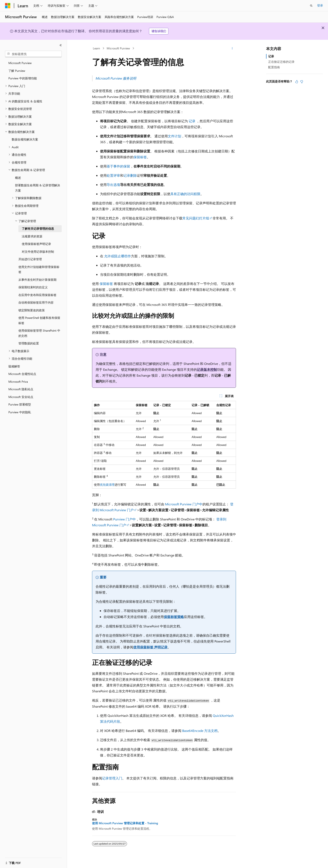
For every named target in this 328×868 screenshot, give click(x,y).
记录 (192, 121)
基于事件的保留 (118, 166)
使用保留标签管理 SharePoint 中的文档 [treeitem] (39, 333)
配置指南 (274, 67)
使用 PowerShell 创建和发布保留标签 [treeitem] (39, 320)
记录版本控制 (207, 369)
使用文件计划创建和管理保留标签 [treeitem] (39, 269)
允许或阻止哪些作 (118, 256)
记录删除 (130, 175)
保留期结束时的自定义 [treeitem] (33, 287)
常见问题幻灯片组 (196, 218)
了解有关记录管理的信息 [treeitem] (38, 229)
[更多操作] (232, 48)
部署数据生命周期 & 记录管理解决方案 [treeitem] (38, 188)
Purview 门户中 (124, 519)
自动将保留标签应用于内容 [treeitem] (36, 302)
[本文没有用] (302, 82)
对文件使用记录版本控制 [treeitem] (38, 252)
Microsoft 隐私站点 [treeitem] (21, 389)
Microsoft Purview (118, 48)
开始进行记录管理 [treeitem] (30, 259)
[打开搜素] (311, 6)
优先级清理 (107, 485)
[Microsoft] (8, 6)
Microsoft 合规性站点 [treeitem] (22, 374)
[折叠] (61, 45)
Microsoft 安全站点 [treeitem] (21, 397)
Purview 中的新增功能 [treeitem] (23, 78)
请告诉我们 (159, 31)
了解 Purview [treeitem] (17, 71)
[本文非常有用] (297, 82)
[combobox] (33, 54)
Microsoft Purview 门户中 (184, 504)
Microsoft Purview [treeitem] (20, 63)
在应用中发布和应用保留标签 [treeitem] (37, 295)
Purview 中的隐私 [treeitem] (20, 412)
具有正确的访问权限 (185, 194)
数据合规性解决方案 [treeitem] (25, 139)
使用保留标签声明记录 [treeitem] (36, 244)
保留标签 (140, 157)
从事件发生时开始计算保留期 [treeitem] (37, 280)
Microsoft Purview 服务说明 (116, 78)
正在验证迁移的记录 (281, 62)
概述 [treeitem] (18, 178)
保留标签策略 (174, 617)
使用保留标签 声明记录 (150, 647)
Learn (96, 48)
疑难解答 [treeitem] (14, 366)
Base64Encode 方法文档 (200, 731)
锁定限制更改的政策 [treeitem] (32, 310)
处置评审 (113, 175)
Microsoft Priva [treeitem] (18, 382)
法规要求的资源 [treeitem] (32, 236)
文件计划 (174, 136)
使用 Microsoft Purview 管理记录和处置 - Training (125, 823)
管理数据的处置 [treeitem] (29, 343)
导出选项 (113, 185)
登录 (320, 5)
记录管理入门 (112, 778)
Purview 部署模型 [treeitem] (20, 404)
